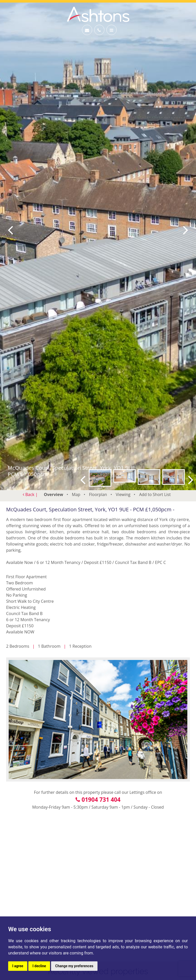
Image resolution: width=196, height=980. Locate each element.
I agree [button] (18, 966)
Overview (54, 494)
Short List (155, 494)
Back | (30, 494)
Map (76, 494)
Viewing (123, 494)
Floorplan (98, 494)
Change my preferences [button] (74, 966)
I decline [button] (39, 966)
